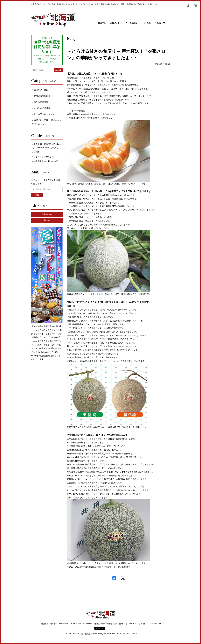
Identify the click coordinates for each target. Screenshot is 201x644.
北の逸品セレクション (44, 114)
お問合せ (38, 152)
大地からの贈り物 (42, 108)
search (58, 70)
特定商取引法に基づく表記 (46, 161)
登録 (37, 195)
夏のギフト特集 (41, 90)
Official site (47, 214)
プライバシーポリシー (44, 157)
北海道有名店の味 (42, 96)
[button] (132, 23)
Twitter (47, 220)
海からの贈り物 (41, 102)
